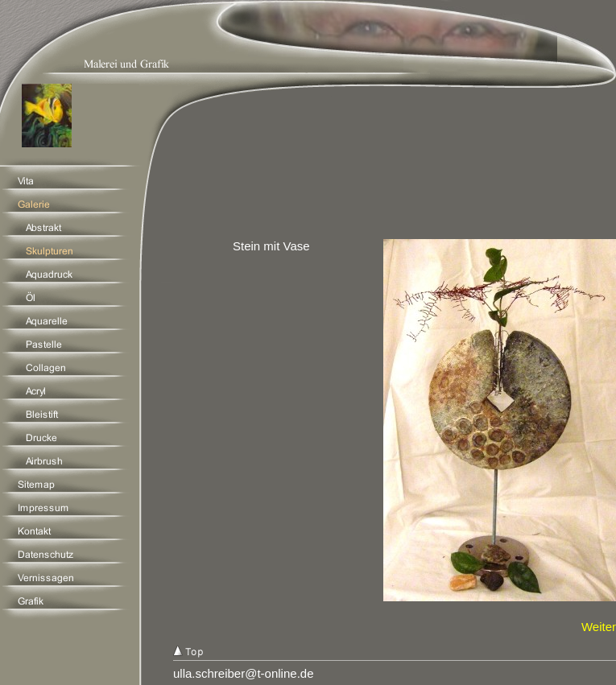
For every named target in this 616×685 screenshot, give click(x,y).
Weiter (599, 627)
